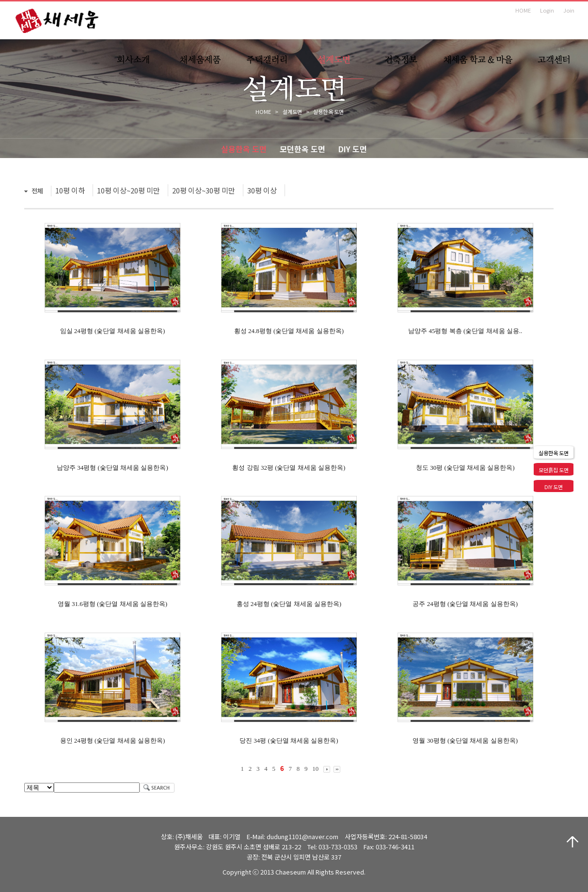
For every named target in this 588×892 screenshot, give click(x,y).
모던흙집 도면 (554, 470)
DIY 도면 (353, 149)
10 (315, 769)
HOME (523, 10)
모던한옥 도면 (302, 149)
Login (547, 10)
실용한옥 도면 (244, 149)
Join (569, 10)
